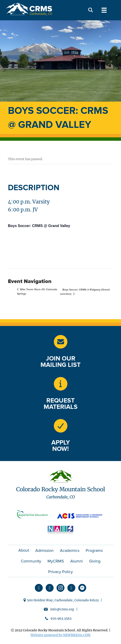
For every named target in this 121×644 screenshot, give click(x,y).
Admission (44, 550)
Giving (95, 561)
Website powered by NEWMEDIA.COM (60, 635)
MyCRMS (56, 561)
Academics (70, 550)
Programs (94, 550)
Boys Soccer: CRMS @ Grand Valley (39, 226)
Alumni (77, 561)
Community (31, 561)
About (24, 550)
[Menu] (104, 10)
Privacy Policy (60, 572)
